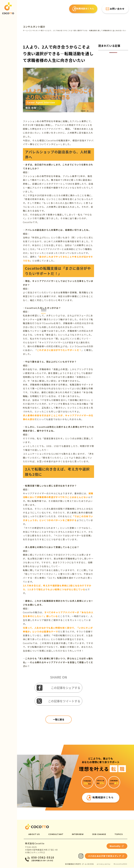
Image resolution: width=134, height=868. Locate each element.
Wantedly (116, 847)
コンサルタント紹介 (34, 27)
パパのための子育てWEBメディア (104, 856)
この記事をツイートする (58, 701)
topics (119, 835)
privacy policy (104, 864)
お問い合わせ (115, 9)
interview (78, 835)
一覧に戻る (59, 719)
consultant (56, 835)
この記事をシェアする (58, 688)
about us (34, 835)
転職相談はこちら (83, 9)
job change (99, 835)
